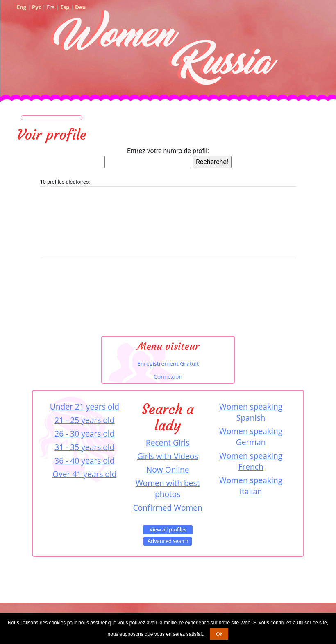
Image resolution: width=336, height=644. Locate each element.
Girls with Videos (168, 456)
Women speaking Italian (251, 486)
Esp (65, 7)
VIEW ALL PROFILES (168, 530)
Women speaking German (251, 437)
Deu (80, 7)
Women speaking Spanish (251, 412)
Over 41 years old (84, 474)
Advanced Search (168, 541)
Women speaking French (251, 461)
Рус (36, 7)
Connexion (168, 377)
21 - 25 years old (84, 420)
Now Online (168, 469)
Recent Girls (168, 442)
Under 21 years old (85, 406)
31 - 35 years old (84, 447)
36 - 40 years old (84, 460)
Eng (22, 7)
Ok (219, 634)
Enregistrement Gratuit (168, 364)
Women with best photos (168, 489)
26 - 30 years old (84, 433)
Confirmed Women (168, 508)
